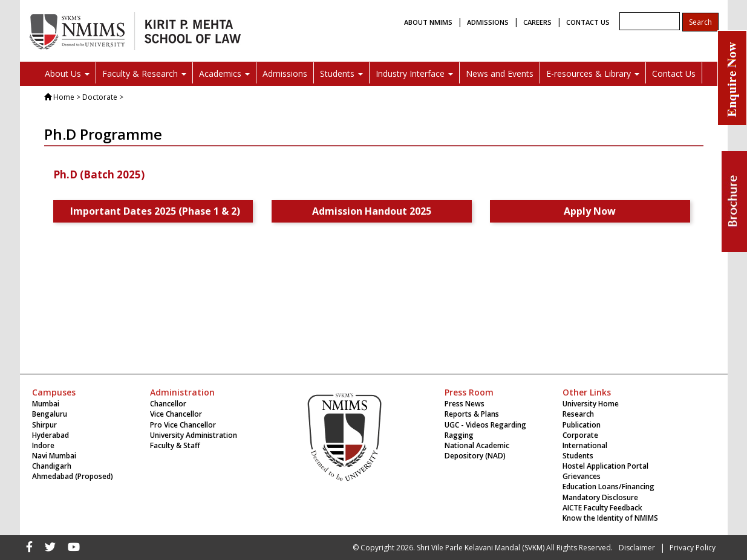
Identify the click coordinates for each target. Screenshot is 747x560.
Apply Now (590, 211)
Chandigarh (52, 466)
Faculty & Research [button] (144, 73)
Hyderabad (51, 435)
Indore (43, 445)
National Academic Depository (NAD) (477, 451)
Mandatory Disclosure (600, 497)
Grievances (582, 476)
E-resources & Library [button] (593, 73)
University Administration (194, 435)
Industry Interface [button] (414, 73)
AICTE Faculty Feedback (602, 508)
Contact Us (674, 73)
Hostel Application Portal (605, 466)
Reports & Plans (472, 414)
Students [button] (341, 73)
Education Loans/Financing (608, 487)
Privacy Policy (693, 548)
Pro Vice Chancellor (183, 425)
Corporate (580, 435)
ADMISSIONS (488, 22)
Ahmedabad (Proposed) (73, 476)
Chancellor (168, 404)
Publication (582, 425)
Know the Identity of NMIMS (610, 518)
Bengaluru (50, 414)
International (585, 445)
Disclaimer (637, 548)
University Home (591, 404)
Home (64, 97)
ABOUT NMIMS (428, 22)
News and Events (500, 73)
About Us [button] (67, 73)
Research (578, 414)
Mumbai (46, 404)
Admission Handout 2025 (372, 211)
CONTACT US (588, 22)
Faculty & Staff (175, 445)
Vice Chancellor (176, 414)
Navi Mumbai (54, 456)
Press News (465, 404)
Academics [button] (224, 73)
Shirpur (44, 425)
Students (578, 456)
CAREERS (537, 22)
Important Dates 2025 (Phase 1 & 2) (158, 211)
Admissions (285, 73)
